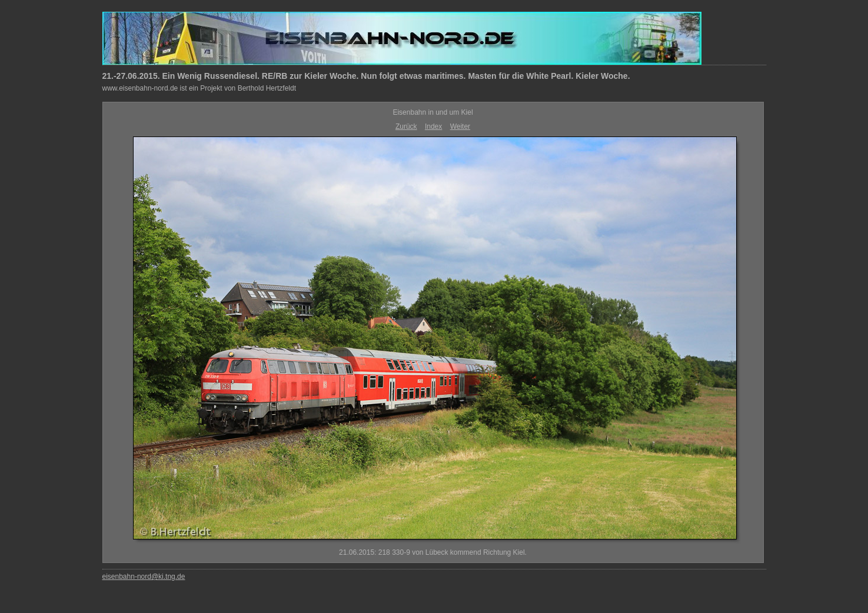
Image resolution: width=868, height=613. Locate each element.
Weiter (460, 126)
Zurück (406, 126)
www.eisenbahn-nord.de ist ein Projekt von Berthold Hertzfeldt (199, 88)
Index (433, 126)
